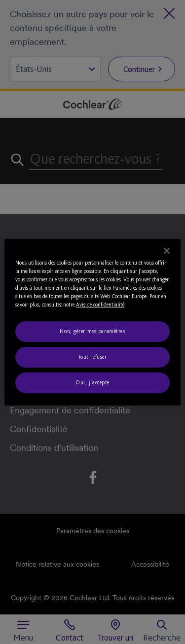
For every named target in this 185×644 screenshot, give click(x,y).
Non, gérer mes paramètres (92, 331)
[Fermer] (167, 250)
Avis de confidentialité (100, 305)
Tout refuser (93, 357)
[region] (92, 322)
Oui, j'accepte (92, 382)
